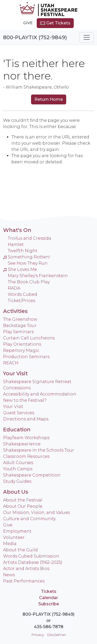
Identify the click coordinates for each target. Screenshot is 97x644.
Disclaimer (57, 635)
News (9, 575)
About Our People (23, 506)
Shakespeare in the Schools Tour (39, 450)
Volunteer (14, 537)
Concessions (17, 388)
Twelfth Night (23, 251)
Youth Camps (18, 469)
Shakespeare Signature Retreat (37, 382)
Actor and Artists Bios (26, 569)
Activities (15, 311)
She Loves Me (20, 269)
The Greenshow (20, 319)
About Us (16, 492)
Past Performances (24, 581)
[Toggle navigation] (87, 37)
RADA (14, 288)
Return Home (49, 99)
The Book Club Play (29, 282)
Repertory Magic (21, 350)
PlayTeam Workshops (26, 438)
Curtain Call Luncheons (29, 338)
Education (17, 430)
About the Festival (23, 500)
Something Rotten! (27, 257)
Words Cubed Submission (31, 556)
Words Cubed (23, 294)
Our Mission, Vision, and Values (36, 512)
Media (10, 544)
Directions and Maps (26, 419)
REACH (11, 363)
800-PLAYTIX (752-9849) (35, 37)
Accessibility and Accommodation (40, 394)
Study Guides (17, 481)
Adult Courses (18, 463)
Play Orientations (22, 344)
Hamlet (16, 244)
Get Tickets (55, 23)
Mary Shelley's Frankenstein (38, 276)
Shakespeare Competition (32, 475)
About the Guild (20, 550)
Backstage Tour (20, 326)
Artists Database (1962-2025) (33, 562)
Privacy (38, 635)
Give (28, 23)
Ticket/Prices (21, 301)
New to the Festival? (25, 400)
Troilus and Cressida (29, 238)
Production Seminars (26, 357)
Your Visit (15, 373)
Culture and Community (29, 519)
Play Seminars (18, 332)
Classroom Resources (26, 456)
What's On (17, 230)
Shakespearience (22, 444)
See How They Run (28, 263)
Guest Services (19, 413)
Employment (17, 531)
